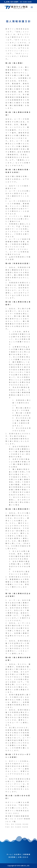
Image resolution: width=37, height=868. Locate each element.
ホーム (9, 854)
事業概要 (27, 854)
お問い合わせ (23, 857)
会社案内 (18, 854)
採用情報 (12, 857)
